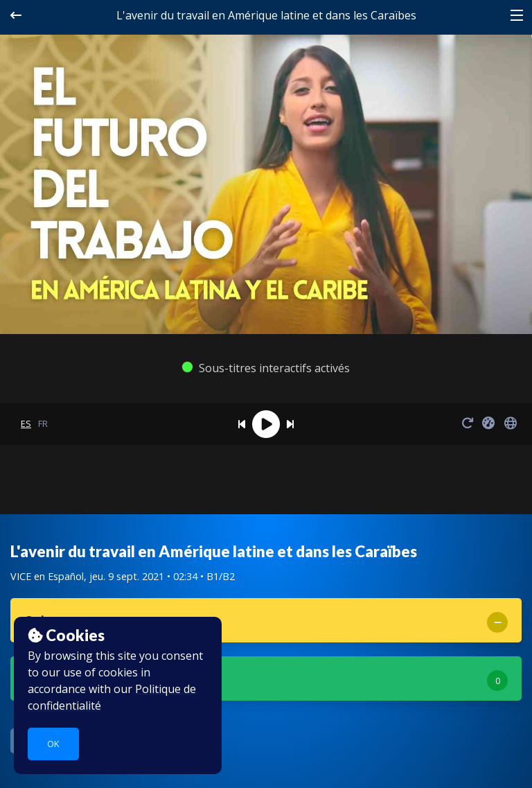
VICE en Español (47, 576)
